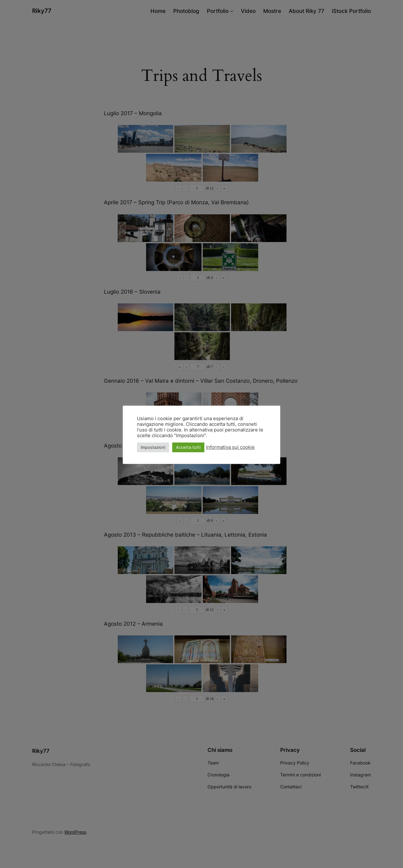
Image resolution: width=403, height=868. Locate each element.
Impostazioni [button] (153, 447)
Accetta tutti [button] (188, 447)
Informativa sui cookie (230, 447)
